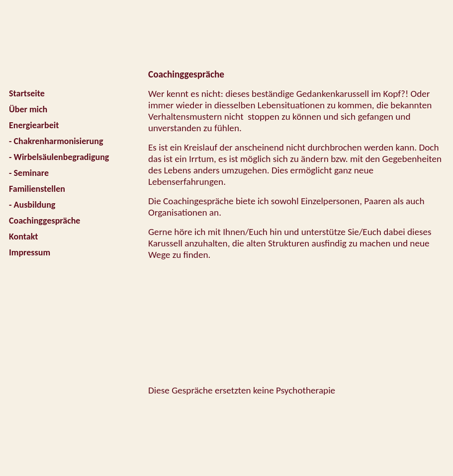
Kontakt (23, 237)
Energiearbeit (34, 125)
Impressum (30, 252)
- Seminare (29, 173)
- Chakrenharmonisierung (56, 141)
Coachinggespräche (45, 221)
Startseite (27, 93)
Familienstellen (37, 189)
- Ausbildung (32, 205)
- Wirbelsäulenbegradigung (59, 157)
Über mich (28, 109)
